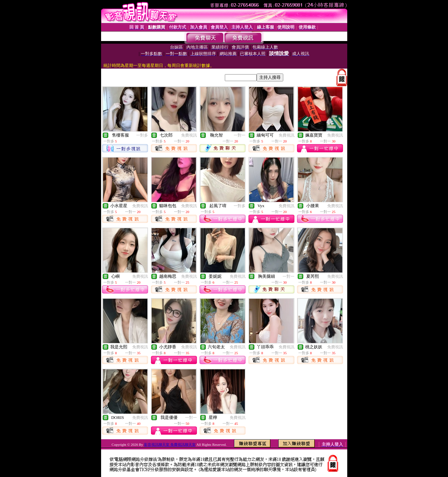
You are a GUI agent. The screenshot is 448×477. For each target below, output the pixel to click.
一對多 (142, 135)
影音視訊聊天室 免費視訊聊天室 (170, 444)
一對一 (240, 135)
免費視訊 (189, 135)
